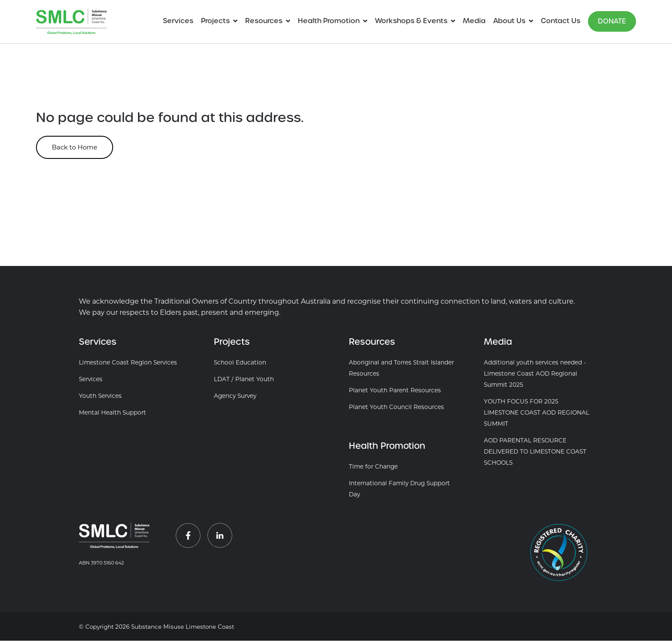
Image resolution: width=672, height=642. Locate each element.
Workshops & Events (411, 21)
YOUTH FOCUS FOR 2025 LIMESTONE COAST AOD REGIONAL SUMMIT (537, 414)
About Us (509, 21)
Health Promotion (329, 21)
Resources (264, 21)
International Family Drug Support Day (399, 490)
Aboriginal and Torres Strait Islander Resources (401, 369)
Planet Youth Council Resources (396, 408)
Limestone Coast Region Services (128, 364)
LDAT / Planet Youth (244, 380)
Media (474, 21)
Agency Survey (235, 397)
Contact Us (561, 21)
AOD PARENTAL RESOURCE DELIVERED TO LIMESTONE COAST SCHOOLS (535, 453)
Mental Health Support (112, 414)
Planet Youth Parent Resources (395, 391)
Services (178, 21)
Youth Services (100, 397)
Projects (215, 21)
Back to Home (79, 148)
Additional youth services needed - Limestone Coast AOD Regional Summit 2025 (535, 375)
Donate (612, 21)
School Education (240, 364)
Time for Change (373, 468)
